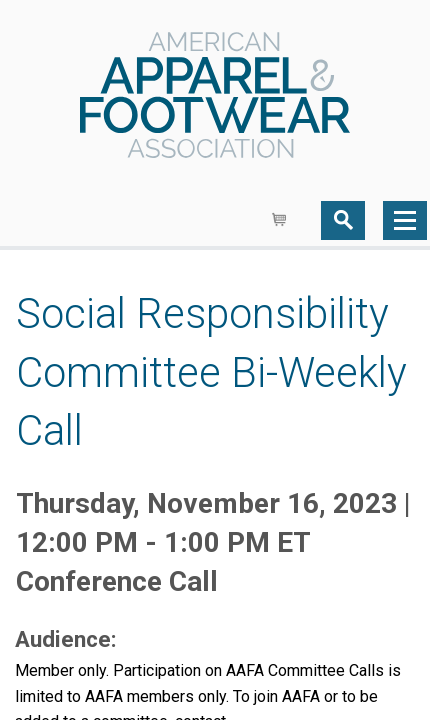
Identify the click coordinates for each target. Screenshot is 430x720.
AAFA (215, 97)
